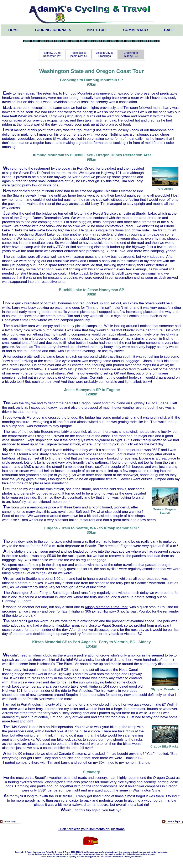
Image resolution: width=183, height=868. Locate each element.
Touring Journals (53, 30)
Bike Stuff (97, 30)
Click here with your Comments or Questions (91, 829)
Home (14, 30)
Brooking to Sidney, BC (131, 54)
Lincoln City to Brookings (105, 54)
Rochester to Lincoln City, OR (78, 54)
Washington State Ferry (29, 593)
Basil (169, 30)
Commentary (136, 30)
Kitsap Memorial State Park (106, 607)
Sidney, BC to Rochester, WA (52, 54)
